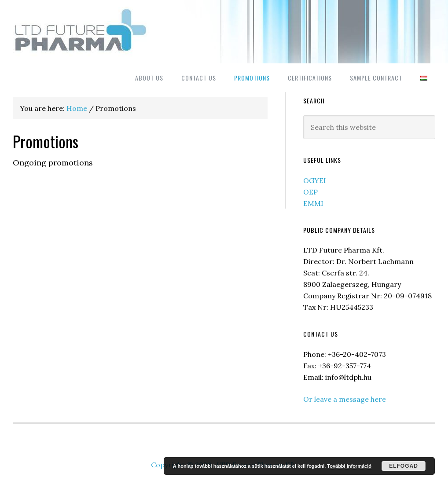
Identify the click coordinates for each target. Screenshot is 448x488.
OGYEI (315, 180)
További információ (349, 466)
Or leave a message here (345, 399)
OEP (310, 192)
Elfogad (404, 466)
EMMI (313, 203)
